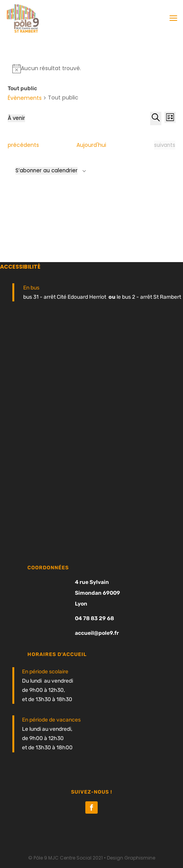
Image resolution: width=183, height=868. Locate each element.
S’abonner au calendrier (47, 171)
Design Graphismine (131, 858)
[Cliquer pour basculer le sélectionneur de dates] (16, 118)
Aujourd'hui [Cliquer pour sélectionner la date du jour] (91, 145)
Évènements (25, 98)
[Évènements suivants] (165, 145)
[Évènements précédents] (23, 145)
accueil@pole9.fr (97, 633)
